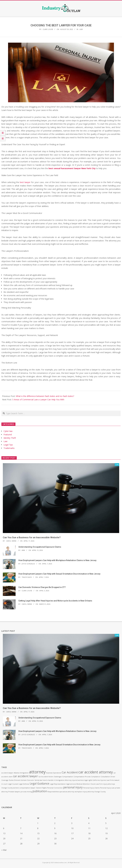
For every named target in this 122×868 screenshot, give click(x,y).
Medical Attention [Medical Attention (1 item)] (83, 784)
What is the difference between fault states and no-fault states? (45, 396)
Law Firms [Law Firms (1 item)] (110, 780)
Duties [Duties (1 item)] (11, 780)
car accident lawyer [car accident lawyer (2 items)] (25, 776)
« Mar (4, 850)
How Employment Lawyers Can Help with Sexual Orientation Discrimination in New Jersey (59, 574)
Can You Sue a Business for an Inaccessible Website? (32, 537)
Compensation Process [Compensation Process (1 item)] (82, 777)
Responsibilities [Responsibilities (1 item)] (53, 792)
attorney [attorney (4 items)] (37, 772)
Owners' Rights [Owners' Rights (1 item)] (41, 788)
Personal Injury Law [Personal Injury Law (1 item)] (107, 788)
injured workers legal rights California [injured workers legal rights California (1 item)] (86, 780)
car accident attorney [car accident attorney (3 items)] (96, 772)
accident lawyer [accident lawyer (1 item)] (7, 773)
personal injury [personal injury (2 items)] (73, 787)
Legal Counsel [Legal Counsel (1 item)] (13, 784)
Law (81, 29)
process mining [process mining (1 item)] (26, 792)
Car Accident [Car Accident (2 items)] (70, 772)
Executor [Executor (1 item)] (31, 780)
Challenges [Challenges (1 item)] (58, 777)
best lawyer (25, 182)
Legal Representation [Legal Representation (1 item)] (58, 784)
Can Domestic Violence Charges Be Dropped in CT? (42, 587)
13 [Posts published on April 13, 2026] (4, 833)
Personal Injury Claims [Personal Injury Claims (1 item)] (91, 788)
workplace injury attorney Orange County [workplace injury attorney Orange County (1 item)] (90, 792)
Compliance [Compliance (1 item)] (96, 777)
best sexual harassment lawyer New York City (72, 168)
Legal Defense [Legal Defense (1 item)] (24, 784)
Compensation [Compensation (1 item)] (68, 777)
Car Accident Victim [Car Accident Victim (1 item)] (46, 777)
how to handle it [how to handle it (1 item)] (49, 780)
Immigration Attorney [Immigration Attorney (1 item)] (63, 780)
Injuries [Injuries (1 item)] (103, 780)
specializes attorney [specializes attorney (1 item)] (67, 792)
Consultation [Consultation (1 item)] (105, 777)
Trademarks (9, 448)
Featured (8, 434)
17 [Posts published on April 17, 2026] (72, 833)
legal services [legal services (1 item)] (71, 784)
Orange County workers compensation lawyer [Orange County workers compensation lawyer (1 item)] (18, 788)
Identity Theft (10, 438)
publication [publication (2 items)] (40, 791)
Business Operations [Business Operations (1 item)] (54, 773)
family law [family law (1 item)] (38, 780)
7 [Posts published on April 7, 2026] (21, 828)
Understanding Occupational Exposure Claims (40, 547)
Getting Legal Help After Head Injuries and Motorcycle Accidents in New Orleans (55, 601)
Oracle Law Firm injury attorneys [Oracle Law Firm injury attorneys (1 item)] (103, 784)
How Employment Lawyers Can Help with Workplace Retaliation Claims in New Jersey (57, 560)
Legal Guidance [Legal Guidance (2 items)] (39, 784)
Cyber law (8, 431)
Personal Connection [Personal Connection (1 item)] (55, 788)
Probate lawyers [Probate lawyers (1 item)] (14, 792)
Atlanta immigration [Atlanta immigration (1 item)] (21, 773)
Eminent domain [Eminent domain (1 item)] (20, 780)
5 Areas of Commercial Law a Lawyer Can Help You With (38, 400)
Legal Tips (8, 445)
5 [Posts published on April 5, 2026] (106, 823)
